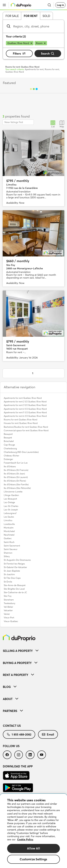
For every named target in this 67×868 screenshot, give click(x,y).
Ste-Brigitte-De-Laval (14, 589)
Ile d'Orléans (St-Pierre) (15, 481)
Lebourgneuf (10, 513)
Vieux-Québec (11, 621)
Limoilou (8, 520)
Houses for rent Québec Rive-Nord (21, 423)
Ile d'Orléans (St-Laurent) (16, 477)
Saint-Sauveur (11, 549)
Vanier (7, 614)
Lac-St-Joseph (11, 510)
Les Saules (9, 517)
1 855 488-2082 (19, 734)
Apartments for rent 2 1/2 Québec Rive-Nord (25, 402)
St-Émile (8, 582)
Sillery (7, 556)
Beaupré (8, 438)
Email (48, 734)
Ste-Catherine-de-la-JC (15, 592)
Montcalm (9, 528)
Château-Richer (11, 456)
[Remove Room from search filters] (41, 43)
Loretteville (9, 524)
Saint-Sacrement (12, 546)
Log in (60, 5)
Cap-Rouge (9, 445)
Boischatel (9, 441)
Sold (46, 16)
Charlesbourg (10, 448)
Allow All (33, 848)
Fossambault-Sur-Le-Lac (16, 463)
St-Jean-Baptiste (12, 571)
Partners (13, 711)
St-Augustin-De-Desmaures (17, 560)
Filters (19, 54)
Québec (8, 538)
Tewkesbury (9, 603)
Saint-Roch (9, 542)
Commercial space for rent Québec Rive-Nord (26, 430)
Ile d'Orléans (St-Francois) (16, 470)
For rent (31, 16)
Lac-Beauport (10, 499)
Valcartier (8, 610)
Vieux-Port (9, 618)
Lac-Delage (9, 502)
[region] (33, 831)
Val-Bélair (8, 607)
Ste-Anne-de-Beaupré (15, 585)
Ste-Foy (8, 596)
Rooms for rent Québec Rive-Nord (20, 420)
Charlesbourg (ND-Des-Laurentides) (21, 452)
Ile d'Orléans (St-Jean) (14, 474)
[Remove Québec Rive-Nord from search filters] (20, 43)
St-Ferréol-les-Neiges (14, 564)
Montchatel (9, 531)
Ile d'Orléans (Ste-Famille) (16, 484)
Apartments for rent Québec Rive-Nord (23, 398)
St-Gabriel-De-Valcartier (15, 567)
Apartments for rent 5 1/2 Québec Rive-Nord (25, 412)
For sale (12, 16)
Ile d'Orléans (10, 466)
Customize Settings (33, 859)
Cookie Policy (25, 839)
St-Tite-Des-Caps (12, 578)
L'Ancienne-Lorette (13, 492)
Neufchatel (9, 535)
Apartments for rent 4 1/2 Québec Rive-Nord (25, 409)
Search (48, 54)
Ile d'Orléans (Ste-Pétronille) (17, 488)
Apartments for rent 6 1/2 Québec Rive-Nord (25, 416)
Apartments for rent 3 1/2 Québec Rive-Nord (25, 405)
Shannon (8, 553)
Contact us (12, 726)
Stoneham (9, 600)
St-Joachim (9, 574)
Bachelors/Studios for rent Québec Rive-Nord (26, 427)
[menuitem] (33, 651)
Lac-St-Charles (11, 506)
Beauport (8, 434)
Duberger (8, 459)
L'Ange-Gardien (11, 495)
